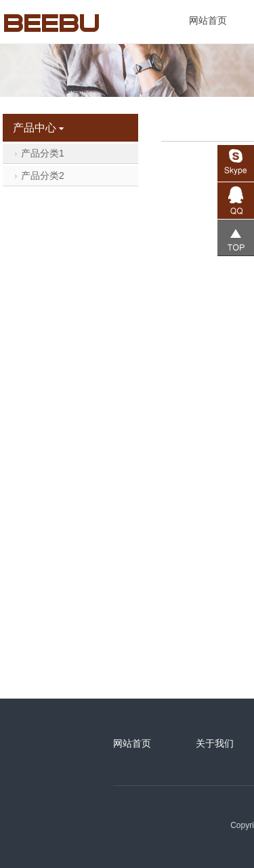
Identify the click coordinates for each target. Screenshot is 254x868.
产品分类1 (39, 153)
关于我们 (215, 743)
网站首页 (208, 20)
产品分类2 (39, 175)
